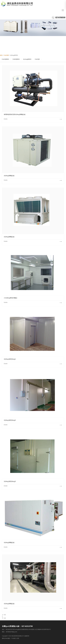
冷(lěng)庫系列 (27, 59)
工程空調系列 (16, 59)
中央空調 (37, 59)
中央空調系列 (5, 59)
